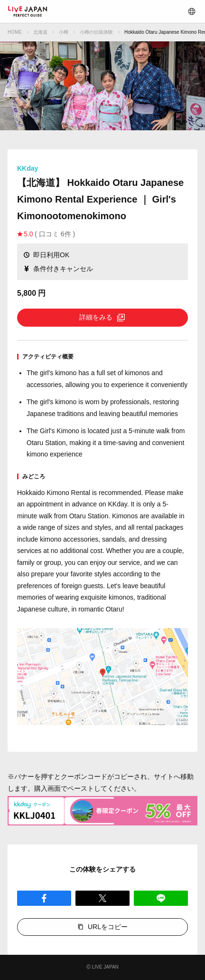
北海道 (40, 32)
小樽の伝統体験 (96, 32)
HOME (15, 32)
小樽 (64, 32)
